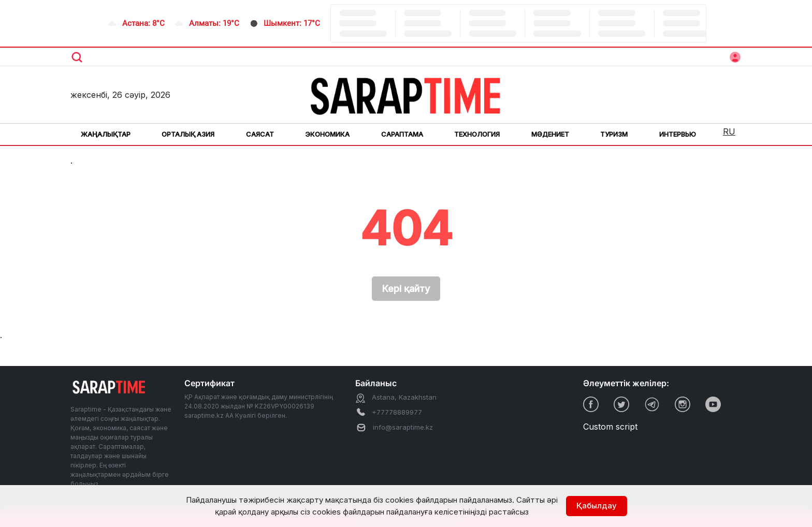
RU (729, 131)
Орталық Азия (188, 134)
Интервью (678, 134)
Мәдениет (550, 134)
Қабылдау (597, 506)
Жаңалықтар (106, 134)
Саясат (260, 134)
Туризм (614, 134)
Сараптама (402, 134)
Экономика (327, 134)
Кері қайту (406, 289)
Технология (477, 134)
